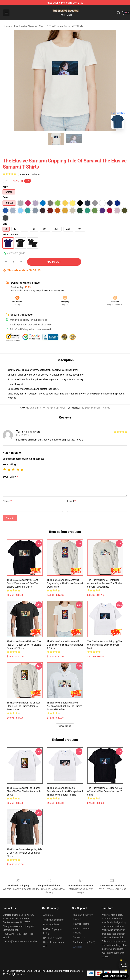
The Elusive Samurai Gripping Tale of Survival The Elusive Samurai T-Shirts (105, 645)
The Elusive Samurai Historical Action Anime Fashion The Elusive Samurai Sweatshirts (105, 583)
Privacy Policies (51, 924)
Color (6, 197)
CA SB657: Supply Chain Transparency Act (54, 942)
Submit (10, 518)
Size (5, 224)
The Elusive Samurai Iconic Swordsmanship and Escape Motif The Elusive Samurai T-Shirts (65, 791)
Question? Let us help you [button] (114, 976)
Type (5, 186)
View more (65, 726)
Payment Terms (81, 924)
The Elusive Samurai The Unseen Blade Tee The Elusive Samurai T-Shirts (24, 791)
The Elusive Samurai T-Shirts (66, 26)
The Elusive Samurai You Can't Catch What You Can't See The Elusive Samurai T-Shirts (22, 583)
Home (6, 26)
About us (48, 915)
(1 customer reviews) (29, 174)
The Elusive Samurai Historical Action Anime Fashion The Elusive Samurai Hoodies (64, 706)
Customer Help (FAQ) (84, 942)
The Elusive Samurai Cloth (29, 26)
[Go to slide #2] (74, 139)
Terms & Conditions (53, 920)
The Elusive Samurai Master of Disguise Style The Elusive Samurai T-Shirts (65, 645)
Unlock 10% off (124, 965)
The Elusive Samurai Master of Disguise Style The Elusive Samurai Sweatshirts (65, 583)
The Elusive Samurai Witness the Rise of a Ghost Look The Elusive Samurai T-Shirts (24, 645)
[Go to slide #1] (56, 139)
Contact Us (79, 937)
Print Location (10, 235)
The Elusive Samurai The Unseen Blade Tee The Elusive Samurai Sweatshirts (24, 706)
